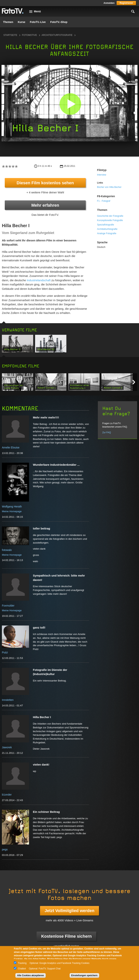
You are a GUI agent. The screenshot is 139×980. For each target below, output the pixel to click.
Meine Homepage (12, 511)
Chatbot (22, 969)
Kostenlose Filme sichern (66, 936)
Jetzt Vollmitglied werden (69, 911)
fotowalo (7, 550)
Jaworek (7, 747)
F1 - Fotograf (104, 201)
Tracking (22, 963)
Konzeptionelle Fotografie (110, 220)
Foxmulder (8, 606)
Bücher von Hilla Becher (109, 187)
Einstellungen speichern (84, 975)
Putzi (5, 652)
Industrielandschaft (39, 280)
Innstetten (8, 700)
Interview (102, 175)
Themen (8, 22)
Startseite (10, 35)
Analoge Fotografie (107, 233)
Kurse (22, 22)
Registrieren (126, 3)
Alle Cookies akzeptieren (30, 975)
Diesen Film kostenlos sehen (45, 183)
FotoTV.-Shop (59, 22)
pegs (5, 849)
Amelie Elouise (11, 447)
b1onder (7, 795)
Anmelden (109, 3)
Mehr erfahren (45, 205)
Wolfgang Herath (12, 507)
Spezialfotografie (106, 225)
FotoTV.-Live (38, 22)
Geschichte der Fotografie (110, 216)
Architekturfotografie (57, 35)
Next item (134, 382)
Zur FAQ (107, 432)
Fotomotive (29, 35)
